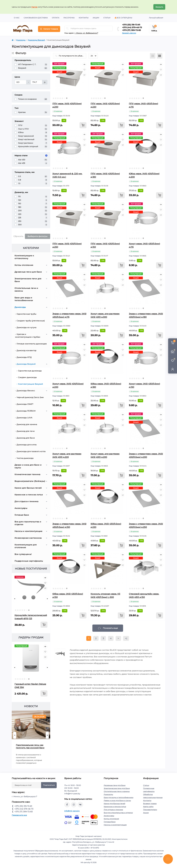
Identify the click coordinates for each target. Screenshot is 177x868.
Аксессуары (21, 508)
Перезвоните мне (19, 815)
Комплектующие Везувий (30, 384)
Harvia (34, 7)
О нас (17, 18)
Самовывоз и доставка (36, 18)
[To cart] (44, 625)
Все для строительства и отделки (28, 523)
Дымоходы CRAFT (25, 404)
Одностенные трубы (26, 314)
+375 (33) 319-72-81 (131, 25)
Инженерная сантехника (28, 538)
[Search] (67, 28)
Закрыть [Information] (159, 7)
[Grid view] (160, 56)
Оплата (56, 18)
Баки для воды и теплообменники (24, 299)
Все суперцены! (23, 554)
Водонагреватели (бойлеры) (30, 481)
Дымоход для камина (27, 424)
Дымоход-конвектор (26, 350)
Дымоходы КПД (24, 357)
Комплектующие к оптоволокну (24, 257)
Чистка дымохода (25, 458)
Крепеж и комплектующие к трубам (28, 336)
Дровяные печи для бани (28, 272)
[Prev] (15, 599)
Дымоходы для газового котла (31, 451)
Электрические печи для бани (28, 280)
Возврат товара (150, 804)
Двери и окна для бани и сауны (28, 466)
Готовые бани (22, 515)
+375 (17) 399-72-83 (131, 30)
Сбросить (18, 236)
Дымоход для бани (26, 438)
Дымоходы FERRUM (26, 411)
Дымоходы (21, 40)
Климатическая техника (27, 474)
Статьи (107, 18)
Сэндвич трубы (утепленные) (31, 321)
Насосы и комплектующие (28, 531)
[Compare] (45, 588)
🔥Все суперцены (123, 18)
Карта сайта (148, 807)
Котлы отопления (24, 265)
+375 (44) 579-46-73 (132, 27)
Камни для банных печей (28, 488)
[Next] (47, 599)
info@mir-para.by (72, 811)
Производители (150, 810)
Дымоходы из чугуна (26, 327)
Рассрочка (69, 18)
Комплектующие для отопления (26, 546)
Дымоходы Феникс (26, 391)
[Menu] (49, 29)
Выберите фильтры (37, 236)
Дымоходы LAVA (24, 418)
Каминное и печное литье (29, 495)
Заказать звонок (129, 33)
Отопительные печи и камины (26, 290)
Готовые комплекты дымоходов (32, 344)
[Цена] (20, 82)
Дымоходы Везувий (36, 40)
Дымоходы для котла (27, 445)
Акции (96, 18)
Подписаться (49, 785)
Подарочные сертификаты (29, 561)
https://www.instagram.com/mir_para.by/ (74, 805)
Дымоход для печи (26, 431)
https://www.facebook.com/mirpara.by (67, 805)
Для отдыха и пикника (26, 501)
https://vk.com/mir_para (80, 805)
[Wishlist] (45, 583)
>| (126, 638)
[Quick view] (45, 578)
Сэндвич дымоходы (27, 377)
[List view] (153, 56)
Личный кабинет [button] (156, 18)
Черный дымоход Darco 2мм (30, 397)
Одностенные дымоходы (30, 371)
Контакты (84, 18)
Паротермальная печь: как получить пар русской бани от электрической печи (30, 746)
